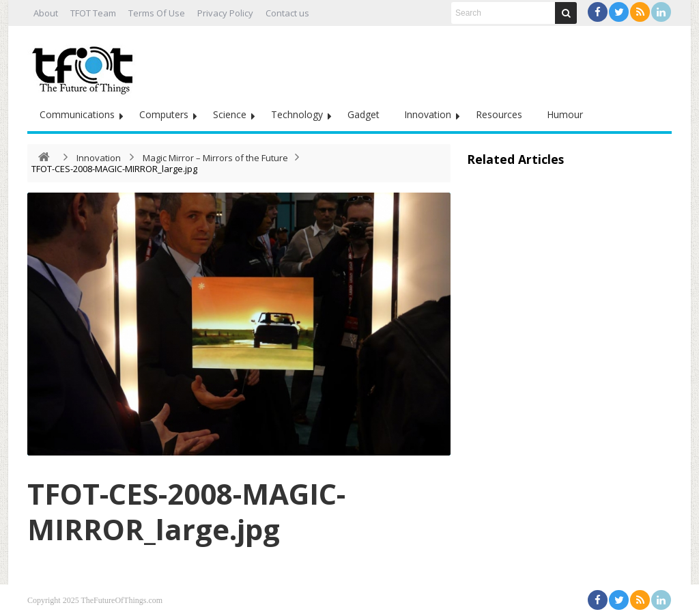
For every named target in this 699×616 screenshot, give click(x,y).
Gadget (363, 114)
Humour (565, 114)
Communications (77, 114)
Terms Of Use (157, 13)
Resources (499, 114)
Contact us (287, 13)
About (46, 13)
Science (230, 114)
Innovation (428, 114)
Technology (297, 114)
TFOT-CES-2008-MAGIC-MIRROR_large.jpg (186, 511)
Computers (164, 114)
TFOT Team (93, 13)
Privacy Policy (225, 13)
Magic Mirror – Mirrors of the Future (215, 158)
